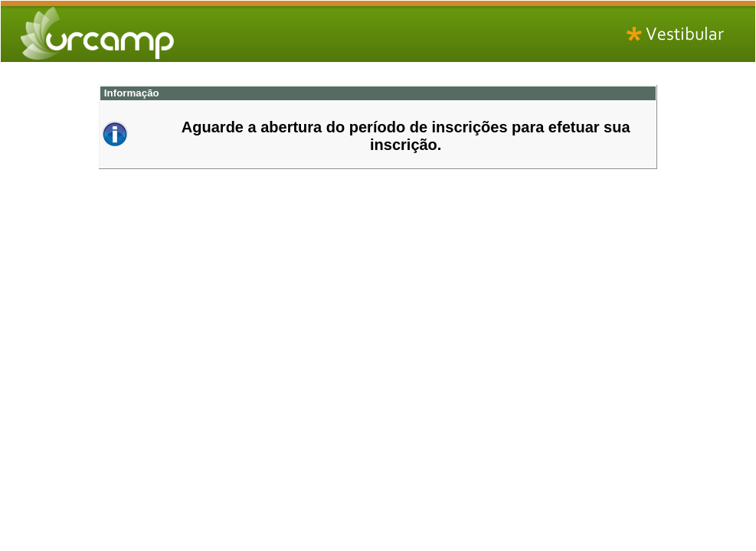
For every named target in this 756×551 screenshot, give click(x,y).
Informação (130, 93)
